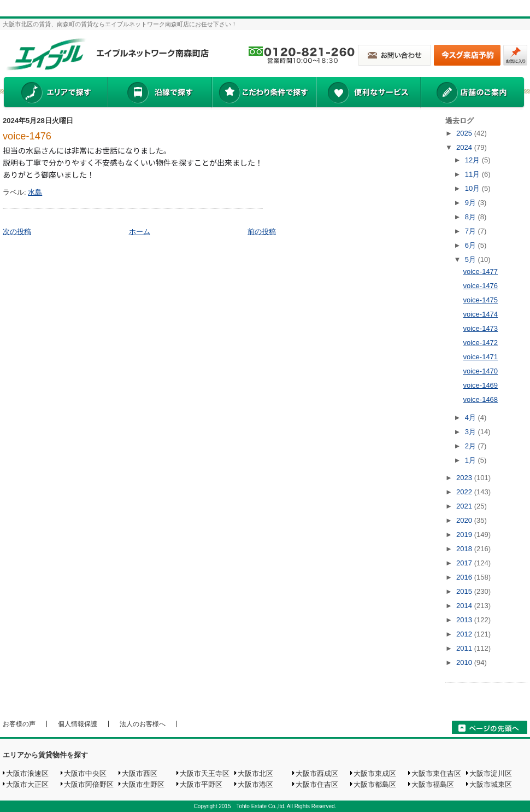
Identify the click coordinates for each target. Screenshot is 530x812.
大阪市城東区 (491, 784)
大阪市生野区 (143, 784)
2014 (465, 606)
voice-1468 (480, 399)
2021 (465, 506)
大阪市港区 (255, 784)
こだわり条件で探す (264, 94)
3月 (472, 432)
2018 (465, 549)
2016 (465, 577)
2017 (465, 563)
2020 (465, 520)
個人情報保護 (78, 724)
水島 (35, 192)
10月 (473, 188)
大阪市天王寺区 (205, 773)
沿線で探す (160, 94)
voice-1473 (480, 328)
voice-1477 (480, 271)
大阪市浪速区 (27, 773)
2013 (465, 620)
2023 (465, 478)
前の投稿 (262, 232)
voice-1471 (480, 357)
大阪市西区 (140, 773)
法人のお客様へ (143, 724)
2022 (465, 492)
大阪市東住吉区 (436, 773)
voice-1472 (480, 343)
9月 (472, 203)
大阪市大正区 (27, 784)
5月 (472, 259)
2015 (465, 591)
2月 (472, 446)
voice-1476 (27, 136)
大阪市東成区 (375, 773)
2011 (465, 648)
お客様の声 (19, 724)
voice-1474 (480, 314)
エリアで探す (55, 94)
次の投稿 (17, 232)
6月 (472, 245)
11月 (473, 174)
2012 (465, 634)
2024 (465, 147)
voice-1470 (480, 371)
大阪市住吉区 (317, 784)
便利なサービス (368, 94)
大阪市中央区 (85, 773)
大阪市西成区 (317, 773)
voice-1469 (480, 385)
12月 (473, 160)
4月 (472, 417)
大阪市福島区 (433, 784)
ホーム (140, 232)
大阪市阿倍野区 (89, 784)
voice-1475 (480, 300)
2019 (465, 534)
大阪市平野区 (201, 784)
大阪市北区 (255, 773)
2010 (465, 662)
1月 (472, 460)
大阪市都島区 (375, 784)
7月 (472, 231)
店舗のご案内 (473, 94)
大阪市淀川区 (491, 773)
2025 (465, 133)
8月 (472, 217)
